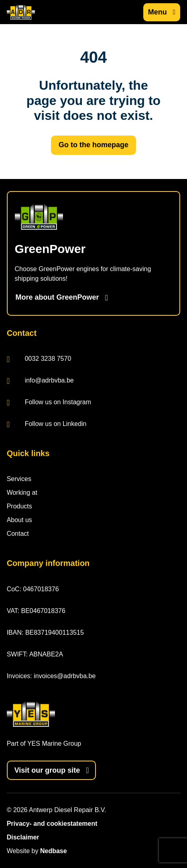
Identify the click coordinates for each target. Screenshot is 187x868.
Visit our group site (47, 770)
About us (19, 520)
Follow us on (49, 403)
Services (19, 479)
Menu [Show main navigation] (158, 12)
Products (19, 506)
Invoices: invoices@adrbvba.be (51, 676)
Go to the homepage (93, 145)
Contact (18, 534)
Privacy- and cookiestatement (52, 824)
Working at (22, 493)
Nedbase (54, 851)
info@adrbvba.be (40, 381)
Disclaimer (23, 837)
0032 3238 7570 (39, 359)
